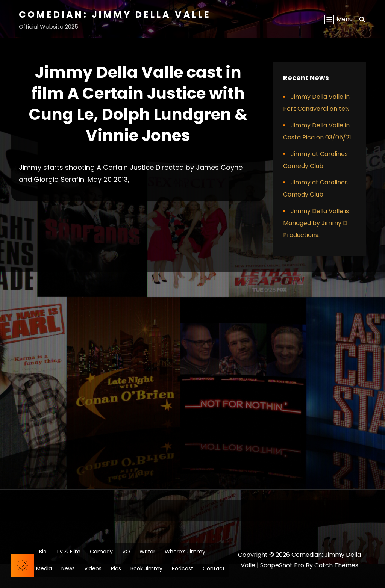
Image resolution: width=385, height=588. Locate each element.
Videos (93, 568)
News (68, 568)
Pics (116, 568)
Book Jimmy (146, 568)
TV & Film (68, 552)
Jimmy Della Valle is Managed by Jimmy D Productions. (316, 223)
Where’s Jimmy (185, 552)
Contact (214, 568)
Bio (43, 552)
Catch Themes (336, 565)
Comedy (101, 552)
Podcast (183, 568)
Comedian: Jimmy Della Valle (115, 14)
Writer (147, 552)
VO (126, 552)
